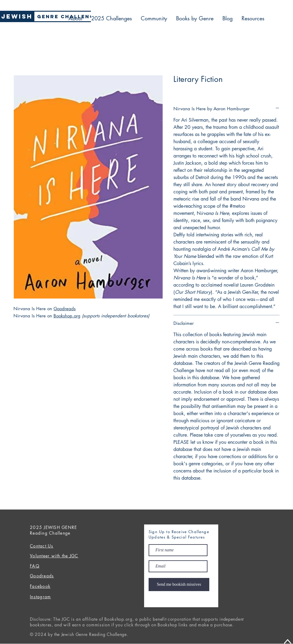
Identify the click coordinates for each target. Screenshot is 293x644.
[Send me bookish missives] (179, 585)
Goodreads (65, 309)
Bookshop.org (67, 316)
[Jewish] (17, 16)
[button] (253, 18)
